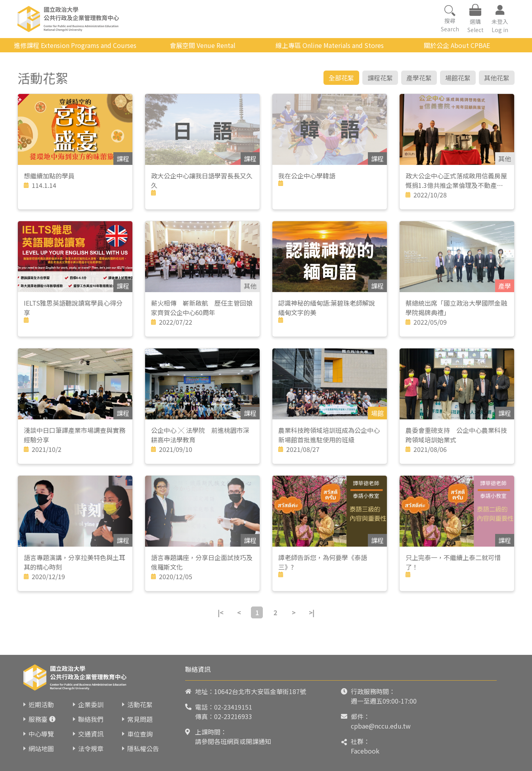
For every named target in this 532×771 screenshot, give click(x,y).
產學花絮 (419, 78)
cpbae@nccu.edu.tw (381, 726)
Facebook (365, 751)
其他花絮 (497, 78)
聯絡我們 (91, 719)
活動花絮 (140, 704)
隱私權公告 (143, 748)
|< (220, 612)
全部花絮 (341, 78)
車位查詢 (140, 734)
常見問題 (140, 719)
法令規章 (91, 748)
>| (312, 612)
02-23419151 (233, 707)
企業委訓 (91, 704)
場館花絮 (458, 78)
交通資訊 (91, 734)
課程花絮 (380, 78)
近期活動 (41, 704)
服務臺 (38, 719)
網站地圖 (41, 748)
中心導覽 (41, 734)
